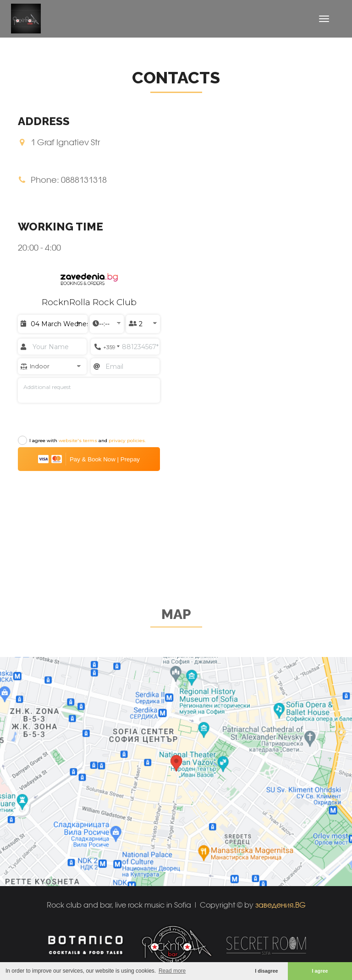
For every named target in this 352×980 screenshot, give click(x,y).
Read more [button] (172, 971)
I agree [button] (320, 971)
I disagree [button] (266, 971)
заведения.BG (280, 905)
